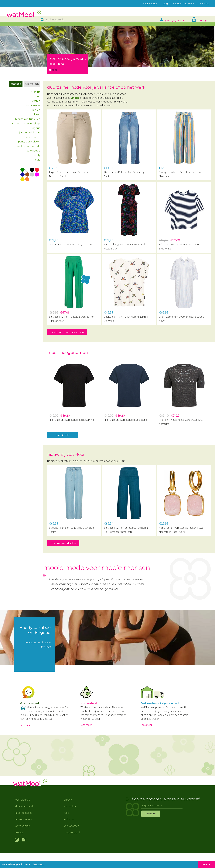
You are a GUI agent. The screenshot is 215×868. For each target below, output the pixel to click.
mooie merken (24, 834)
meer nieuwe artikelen (63, 543)
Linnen (75, 98)
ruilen (67, 827)
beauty (36, 155)
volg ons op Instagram (17, 855)
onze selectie (23, 841)
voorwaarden (71, 841)
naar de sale (63, 435)
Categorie (16, 84)
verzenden (70, 821)
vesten (36, 101)
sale (38, 160)
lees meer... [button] (39, 864)
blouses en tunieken (28, 119)
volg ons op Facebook (24, 855)
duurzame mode (25, 821)
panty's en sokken (29, 142)
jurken (36, 110)
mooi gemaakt (24, 827)
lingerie (36, 128)
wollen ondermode (29, 146)
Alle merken (32, 84)
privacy (68, 814)
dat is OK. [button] (207, 864)
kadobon (69, 834)
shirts (37, 92)
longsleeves (33, 106)
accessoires (33, 137)
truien (37, 96)
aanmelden (151, 828)
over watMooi (23, 814)
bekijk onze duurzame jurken (67, 332)
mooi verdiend (72, 847)
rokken (36, 115)
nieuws (19, 847)
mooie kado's (32, 151)
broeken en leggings (28, 124)
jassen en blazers (30, 133)
